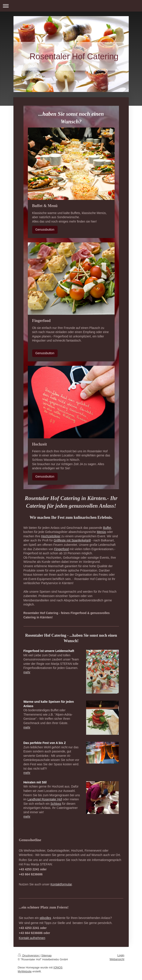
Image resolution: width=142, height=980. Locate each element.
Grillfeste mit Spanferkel (70, 540)
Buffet (107, 528)
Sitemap (47, 955)
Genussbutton (45, 230)
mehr (27, 672)
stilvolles (45, 918)
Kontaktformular (61, 884)
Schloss (56, 804)
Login (121, 955)
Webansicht (117, 959)
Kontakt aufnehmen (32, 938)
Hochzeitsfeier (51, 536)
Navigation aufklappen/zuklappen (71, 6)
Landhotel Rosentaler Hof (45, 799)
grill (88, 540)
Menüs (101, 532)
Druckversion (29, 955)
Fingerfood (61, 549)
